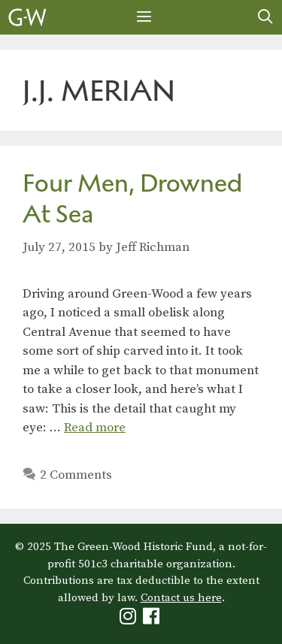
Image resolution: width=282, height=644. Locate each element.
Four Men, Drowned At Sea (132, 198)
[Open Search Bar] (265, 17)
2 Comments (76, 475)
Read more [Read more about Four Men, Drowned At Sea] (95, 428)
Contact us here (181, 598)
